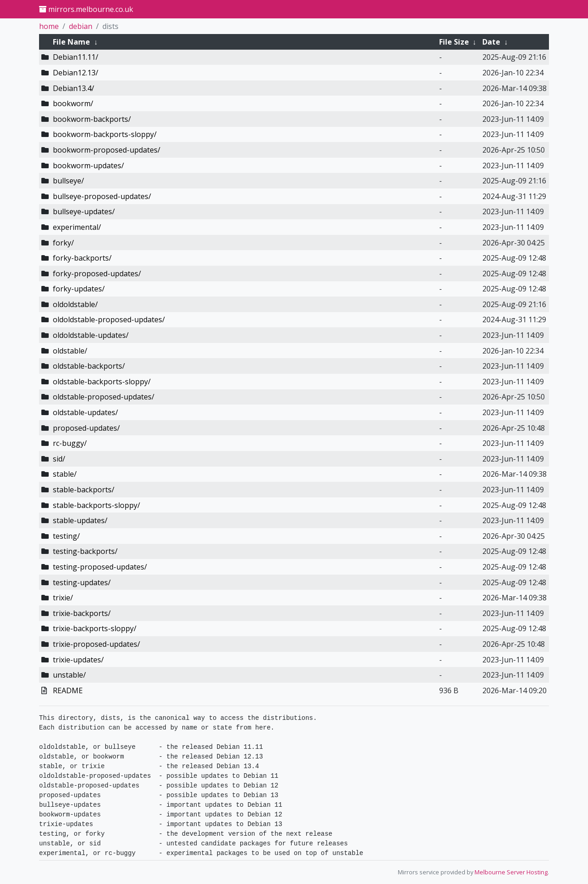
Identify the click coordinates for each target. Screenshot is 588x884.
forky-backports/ (82, 258)
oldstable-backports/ (89, 366)
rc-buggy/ (70, 443)
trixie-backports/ (82, 613)
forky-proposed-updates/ (97, 274)
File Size (454, 42)
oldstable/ (70, 351)
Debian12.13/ (76, 73)
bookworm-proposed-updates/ (107, 150)
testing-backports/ (85, 551)
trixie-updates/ (78, 660)
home (49, 26)
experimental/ (77, 227)
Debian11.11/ (76, 57)
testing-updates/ (82, 582)
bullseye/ (68, 181)
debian (81, 26)
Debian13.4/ (73, 88)
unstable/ (69, 675)
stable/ (65, 474)
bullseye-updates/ (84, 211)
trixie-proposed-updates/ (96, 644)
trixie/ (63, 598)
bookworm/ (73, 103)
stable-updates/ (80, 520)
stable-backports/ (84, 490)
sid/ (59, 459)
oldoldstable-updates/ (91, 335)
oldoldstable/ (75, 304)
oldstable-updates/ (85, 412)
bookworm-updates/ (88, 165)
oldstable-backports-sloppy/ (102, 382)
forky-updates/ (79, 289)
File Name (71, 42)
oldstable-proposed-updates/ (104, 397)
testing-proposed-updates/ (100, 567)
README (68, 690)
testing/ (66, 536)
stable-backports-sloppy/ (96, 505)
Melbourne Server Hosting (511, 872)
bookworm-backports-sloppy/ (105, 134)
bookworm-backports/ (92, 119)
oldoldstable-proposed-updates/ (109, 319)
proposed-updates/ (86, 428)
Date (491, 42)
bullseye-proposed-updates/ (102, 196)
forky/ (63, 243)
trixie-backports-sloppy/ (95, 628)
